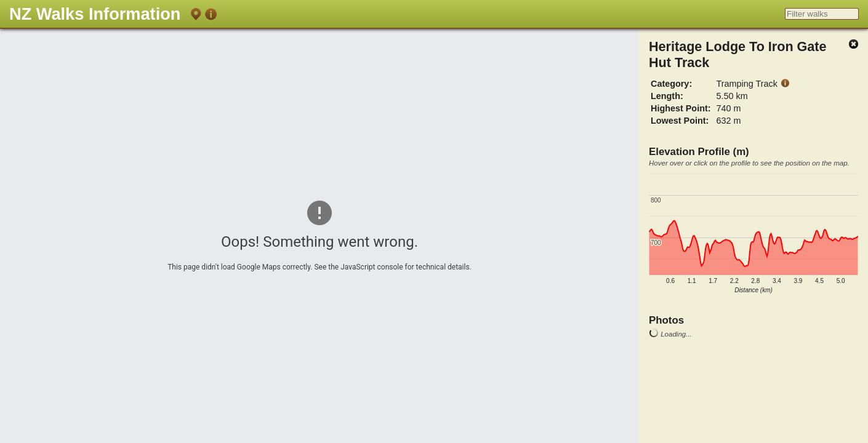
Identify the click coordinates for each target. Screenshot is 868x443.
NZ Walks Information (95, 14)
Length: (667, 96)
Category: (671, 84)
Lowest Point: (680, 121)
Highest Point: (681, 108)
